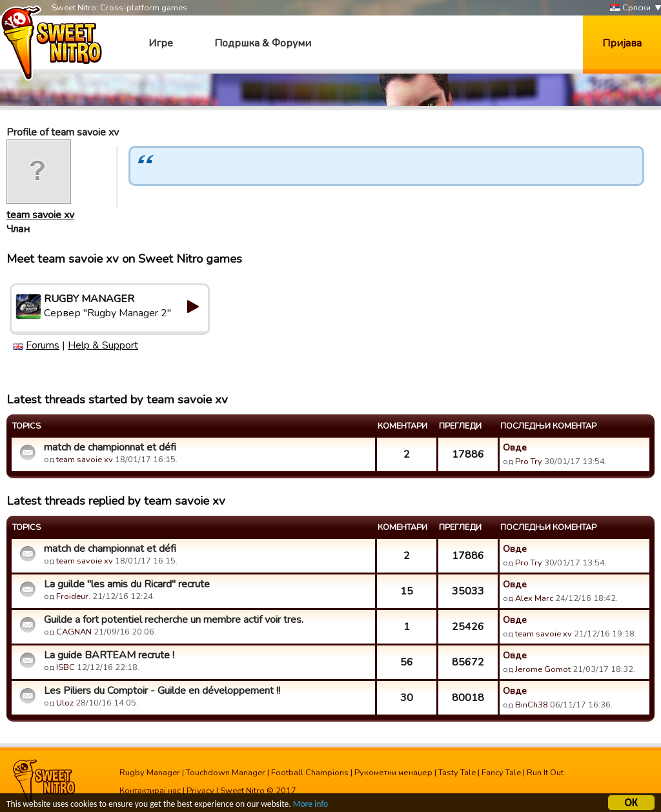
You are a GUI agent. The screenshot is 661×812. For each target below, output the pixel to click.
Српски (630, 8)
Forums (43, 345)
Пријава (622, 43)
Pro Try (529, 462)
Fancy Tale (501, 773)
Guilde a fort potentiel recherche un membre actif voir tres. (174, 620)
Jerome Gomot (543, 669)
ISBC (66, 667)
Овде (515, 447)
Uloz (65, 703)
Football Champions (310, 773)
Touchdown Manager (226, 773)
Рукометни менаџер (393, 773)
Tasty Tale (457, 773)
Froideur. (73, 596)
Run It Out (545, 773)
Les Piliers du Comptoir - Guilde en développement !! (162, 691)
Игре (161, 43)
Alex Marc (534, 598)
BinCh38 (532, 705)
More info (310, 806)
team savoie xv (40, 215)
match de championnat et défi (110, 447)
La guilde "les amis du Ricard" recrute (127, 584)
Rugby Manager (150, 773)
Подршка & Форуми (263, 43)
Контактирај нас (150, 791)
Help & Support (103, 345)
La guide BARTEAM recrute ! (109, 655)
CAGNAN (74, 632)
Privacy (200, 791)
